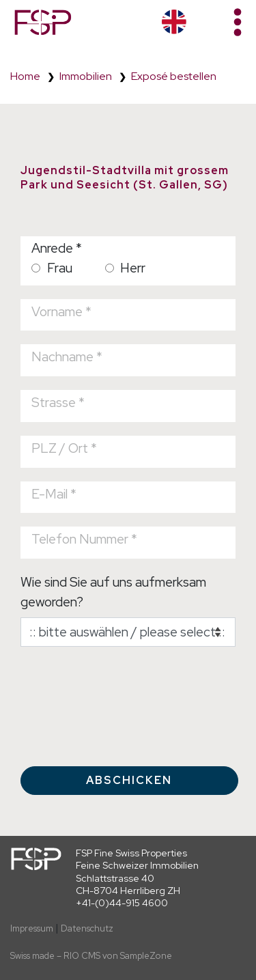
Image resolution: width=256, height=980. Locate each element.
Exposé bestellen (174, 76)
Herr (126, 268)
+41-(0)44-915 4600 (122, 903)
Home (25, 76)
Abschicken (129, 780)
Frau (52, 268)
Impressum (32, 928)
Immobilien (86, 76)
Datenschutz (87, 928)
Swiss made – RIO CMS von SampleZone (91, 956)
